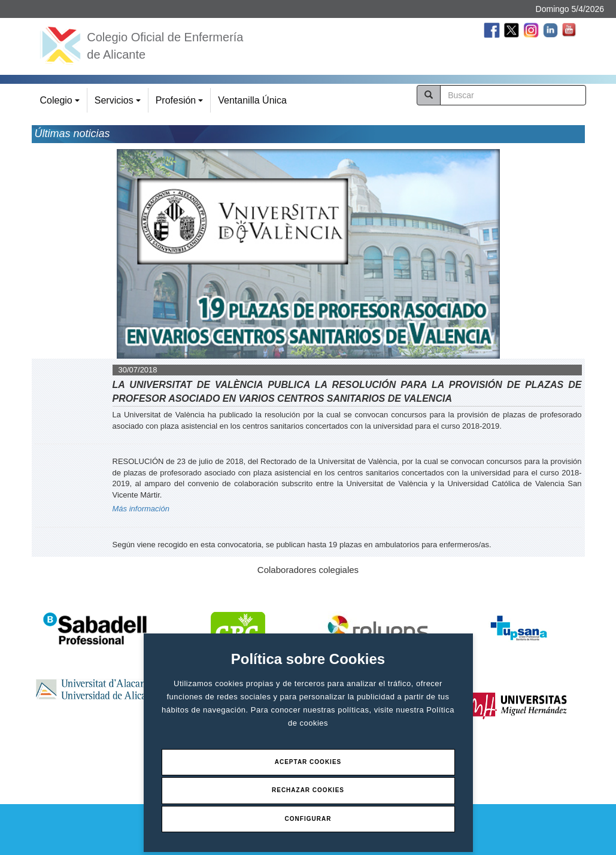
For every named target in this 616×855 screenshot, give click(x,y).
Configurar (308, 819)
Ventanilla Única (252, 100)
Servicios (119, 104)
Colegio (62, 104)
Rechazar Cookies (308, 790)
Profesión (181, 104)
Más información (141, 509)
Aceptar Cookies (308, 762)
